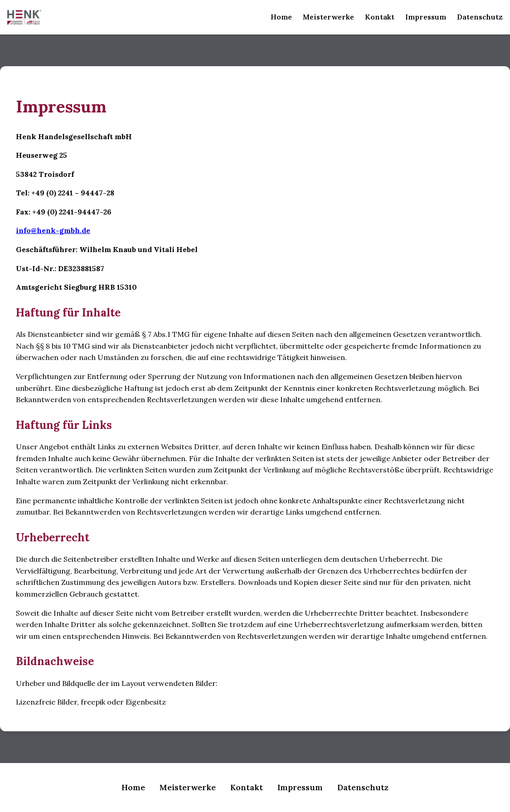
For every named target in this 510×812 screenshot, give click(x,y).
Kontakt (380, 17)
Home (281, 17)
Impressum (426, 17)
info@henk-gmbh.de (53, 230)
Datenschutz (480, 17)
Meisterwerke (328, 17)
